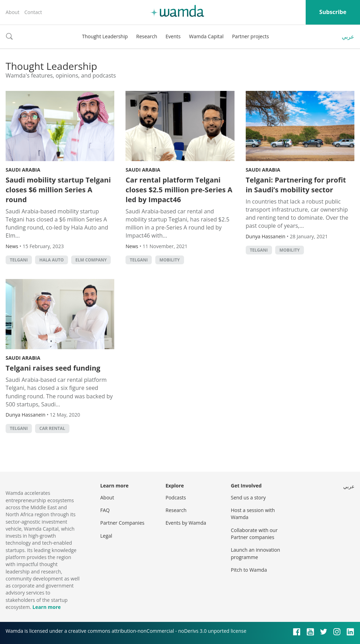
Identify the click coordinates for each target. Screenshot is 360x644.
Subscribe (333, 12)
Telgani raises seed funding (53, 368)
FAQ (105, 510)
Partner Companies (122, 523)
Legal (106, 536)
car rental (52, 428)
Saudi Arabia (23, 170)
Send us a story (248, 497)
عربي (348, 36)
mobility (170, 260)
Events (173, 36)
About (12, 12)
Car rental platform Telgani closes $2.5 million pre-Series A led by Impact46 (179, 190)
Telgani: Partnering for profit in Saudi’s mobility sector (296, 185)
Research (147, 36)
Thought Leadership (105, 36)
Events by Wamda (186, 523)
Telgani (19, 260)
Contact (33, 12)
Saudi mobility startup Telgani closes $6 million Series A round (58, 190)
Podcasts (176, 497)
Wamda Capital (206, 36)
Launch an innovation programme (256, 553)
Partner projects (250, 36)
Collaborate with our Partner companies (254, 534)
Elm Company (91, 260)
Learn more (46, 607)
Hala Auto (52, 260)
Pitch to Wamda (249, 570)
